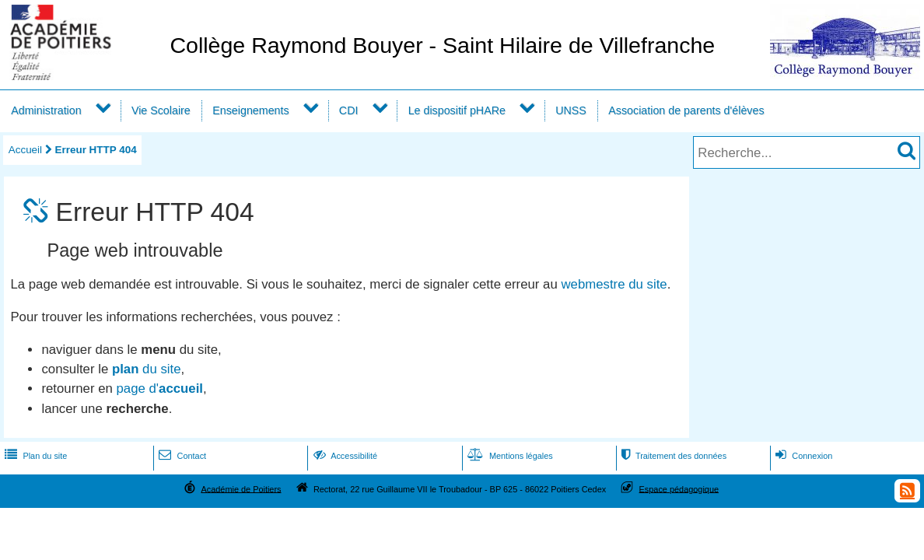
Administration (46, 110)
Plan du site (34, 456)
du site (147, 369)
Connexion (802, 456)
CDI (349, 110)
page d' (160, 388)
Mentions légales (509, 456)
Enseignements (250, 110)
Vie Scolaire (161, 110)
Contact (181, 456)
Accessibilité (344, 456)
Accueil (25, 150)
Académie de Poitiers (241, 488)
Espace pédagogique (679, 488)
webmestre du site (614, 284)
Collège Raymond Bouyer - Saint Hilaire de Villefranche (442, 45)
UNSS (571, 110)
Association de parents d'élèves (686, 110)
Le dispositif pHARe (457, 110)
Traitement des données (672, 456)
